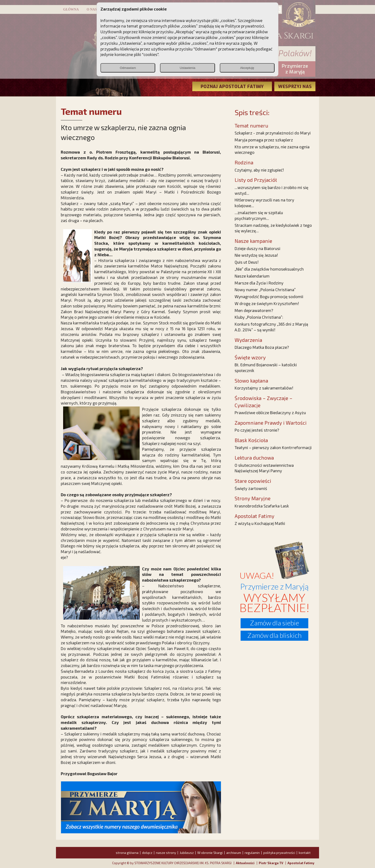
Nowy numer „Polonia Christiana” (265, 289)
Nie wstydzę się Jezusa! (256, 255)
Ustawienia (187, 68)
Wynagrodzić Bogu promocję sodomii (269, 296)
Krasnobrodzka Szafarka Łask (262, 506)
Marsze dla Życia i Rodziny (259, 283)
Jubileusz (187, 853)
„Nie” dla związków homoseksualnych (269, 269)
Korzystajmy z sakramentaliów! (264, 388)
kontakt (305, 853)
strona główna (127, 853)
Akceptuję (247, 68)
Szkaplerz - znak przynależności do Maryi (273, 133)
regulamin (252, 853)
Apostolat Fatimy (301, 863)
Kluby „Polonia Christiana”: (259, 317)
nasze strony (166, 853)
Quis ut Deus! (247, 262)
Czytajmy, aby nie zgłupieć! (259, 170)
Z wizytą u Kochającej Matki (260, 523)
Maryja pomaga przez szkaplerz (264, 140)
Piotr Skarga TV (271, 863)
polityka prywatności (279, 853)
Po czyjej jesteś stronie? (257, 430)
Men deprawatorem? (254, 310)
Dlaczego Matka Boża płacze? (262, 347)
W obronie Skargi (210, 853)
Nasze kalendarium (252, 276)
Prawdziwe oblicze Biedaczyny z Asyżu (270, 412)
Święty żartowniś (251, 488)
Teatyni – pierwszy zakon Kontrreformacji (273, 447)
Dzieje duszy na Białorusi (257, 248)
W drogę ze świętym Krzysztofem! (267, 303)
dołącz (147, 853)
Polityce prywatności (245, 26)
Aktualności (245, 863)
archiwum (234, 853)
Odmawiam (128, 68)
